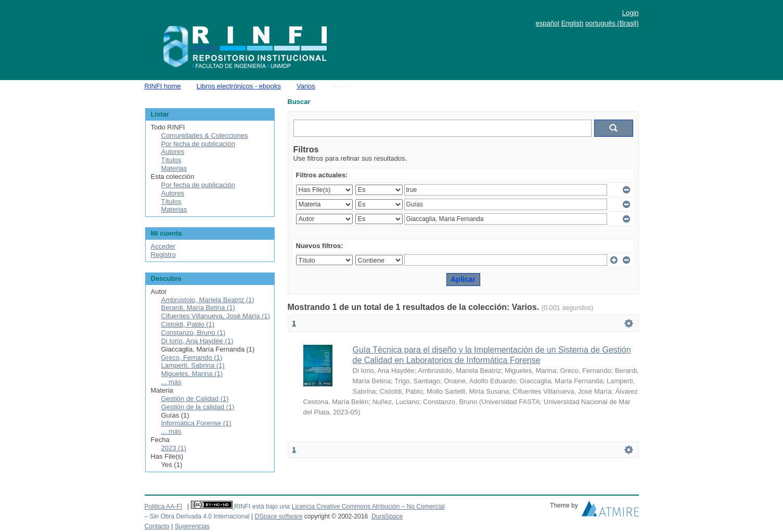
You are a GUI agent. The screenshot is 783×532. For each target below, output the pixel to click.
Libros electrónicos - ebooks (239, 86)
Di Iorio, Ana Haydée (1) (197, 341)
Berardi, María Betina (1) (198, 308)
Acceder (163, 246)
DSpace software (278, 516)
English (573, 23)
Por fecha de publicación (198, 144)
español (547, 23)
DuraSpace (387, 516)
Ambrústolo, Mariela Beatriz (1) (208, 300)
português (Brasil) (612, 23)
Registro (163, 255)
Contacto (157, 526)
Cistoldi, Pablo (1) (188, 324)
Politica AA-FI (164, 507)
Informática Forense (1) (196, 423)
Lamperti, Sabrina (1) (193, 365)
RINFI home (163, 86)
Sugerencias (192, 526)
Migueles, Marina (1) (192, 374)
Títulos (171, 160)
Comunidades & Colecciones (205, 135)
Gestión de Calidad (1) (195, 399)
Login (631, 13)
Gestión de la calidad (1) (198, 407)
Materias (174, 168)
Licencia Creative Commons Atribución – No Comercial (368, 507)
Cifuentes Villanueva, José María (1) (216, 316)
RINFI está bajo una (262, 507)
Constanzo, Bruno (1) (194, 333)
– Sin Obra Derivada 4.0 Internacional (197, 516)
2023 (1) (174, 448)
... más (171, 382)
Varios (306, 86)
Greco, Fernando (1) (192, 358)
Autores (173, 152)
